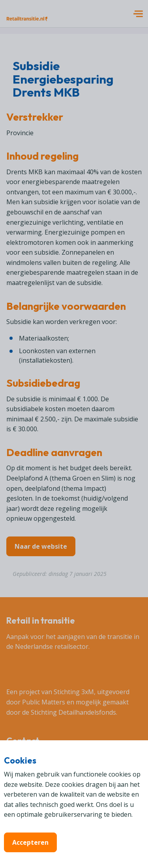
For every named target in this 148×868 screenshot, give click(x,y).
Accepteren (30, 842)
